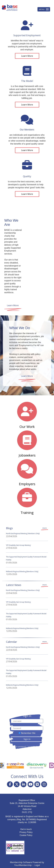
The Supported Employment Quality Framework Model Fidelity (26, 558)
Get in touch (26, 829)
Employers (27, 484)
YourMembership (23, 865)
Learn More (27, 56)
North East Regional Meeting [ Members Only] (23, 533)
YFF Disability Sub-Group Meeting (18, 545)
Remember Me (28, 733)
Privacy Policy (26, 832)
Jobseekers (27, 455)
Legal (37, 865)
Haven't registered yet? (37, 747)
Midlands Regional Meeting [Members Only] (22, 572)
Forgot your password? (17, 747)
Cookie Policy (26, 835)
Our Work (27, 427)
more (45, 528)
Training (27, 513)
